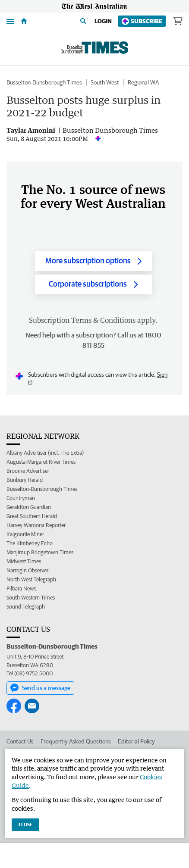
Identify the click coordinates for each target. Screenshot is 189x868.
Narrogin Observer (27, 570)
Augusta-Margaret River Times (41, 462)
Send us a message (40, 688)
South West (105, 82)
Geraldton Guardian (29, 507)
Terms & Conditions (103, 320)
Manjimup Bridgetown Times (40, 552)
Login (103, 21)
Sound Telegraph (26, 607)
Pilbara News (21, 589)
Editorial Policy (136, 741)
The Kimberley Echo (30, 543)
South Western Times (31, 598)
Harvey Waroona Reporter (36, 525)
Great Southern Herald (32, 516)
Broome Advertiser (28, 471)
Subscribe (142, 21)
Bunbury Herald (25, 480)
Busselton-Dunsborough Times (44, 82)
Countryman (21, 498)
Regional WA (143, 82)
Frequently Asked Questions (76, 741)
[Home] (24, 21)
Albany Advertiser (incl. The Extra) (45, 453)
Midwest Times (24, 561)
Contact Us (20, 741)
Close (25, 824)
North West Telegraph (31, 579)
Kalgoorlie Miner (25, 534)
